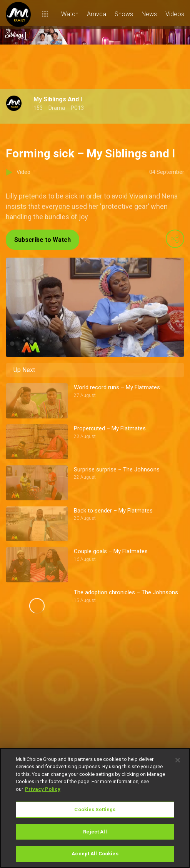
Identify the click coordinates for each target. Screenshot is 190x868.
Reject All (95, 832)
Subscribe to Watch (42, 240)
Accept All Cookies (95, 854)
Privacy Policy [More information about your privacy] (43, 789)
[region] (95, 808)
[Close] (178, 760)
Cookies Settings (95, 809)
